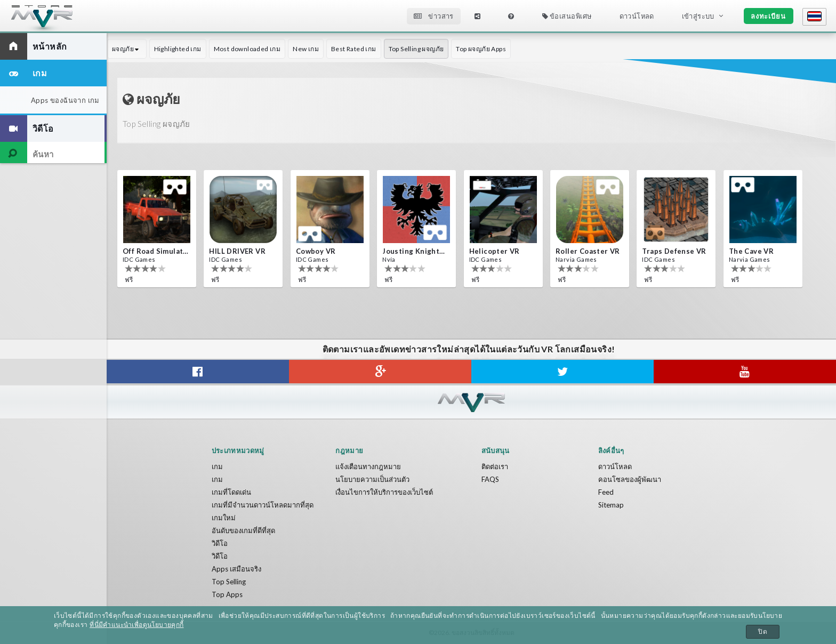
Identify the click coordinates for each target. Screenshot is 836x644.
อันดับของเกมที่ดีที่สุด (243, 530)
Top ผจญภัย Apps (481, 49)
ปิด (763, 632)
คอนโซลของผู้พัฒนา (630, 479)
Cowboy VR (316, 251)
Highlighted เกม (178, 49)
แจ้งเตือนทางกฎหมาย (368, 466)
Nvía (389, 259)
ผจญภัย (127, 49)
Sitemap (611, 505)
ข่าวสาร (434, 16)
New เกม (306, 49)
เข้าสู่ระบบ (698, 16)
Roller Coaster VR (588, 251)
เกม (217, 466)
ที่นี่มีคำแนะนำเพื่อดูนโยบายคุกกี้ (136, 625)
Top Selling (229, 582)
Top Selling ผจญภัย (416, 49)
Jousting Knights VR (415, 251)
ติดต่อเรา (495, 466)
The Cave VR (751, 251)
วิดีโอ (220, 543)
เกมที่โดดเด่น (231, 492)
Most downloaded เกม (247, 49)
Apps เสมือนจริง (236, 569)
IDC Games (139, 259)
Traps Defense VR (674, 251)
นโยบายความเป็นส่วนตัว (372, 479)
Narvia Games (576, 259)
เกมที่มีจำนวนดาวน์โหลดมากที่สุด (263, 505)
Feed (606, 492)
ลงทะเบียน (768, 16)
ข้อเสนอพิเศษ (567, 16)
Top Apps (227, 594)
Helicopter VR (495, 251)
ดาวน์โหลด (637, 16)
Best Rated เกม (354, 49)
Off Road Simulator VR (156, 251)
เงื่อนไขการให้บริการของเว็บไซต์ (384, 492)
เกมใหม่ (224, 518)
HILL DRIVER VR (237, 251)
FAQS (490, 479)
